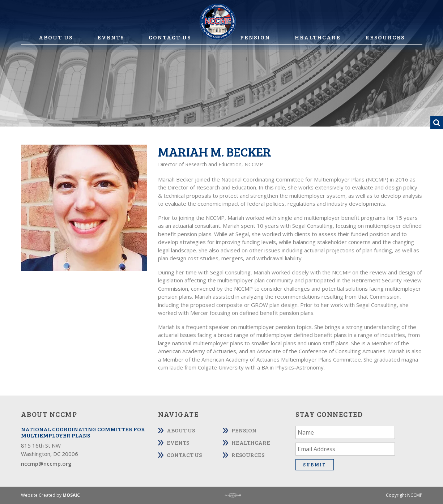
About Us (56, 37)
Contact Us (170, 37)
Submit (315, 465)
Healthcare (318, 37)
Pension (255, 37)
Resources (385, 37)
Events (111, 37)
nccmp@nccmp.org (46, 464)
